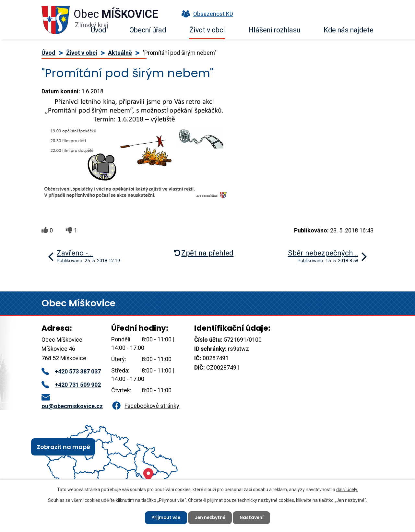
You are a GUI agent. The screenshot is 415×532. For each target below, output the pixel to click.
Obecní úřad (148, 30)
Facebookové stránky (145, 406)
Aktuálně (120, 53)
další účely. (347, 489)
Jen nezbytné (210, 517)
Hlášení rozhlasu (274, 30)
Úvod (98, 30)
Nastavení (253, 517)
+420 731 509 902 (71, 385)
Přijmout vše (165, 517)
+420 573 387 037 (71, 371)
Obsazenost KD (206, 14)
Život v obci (207, 30)
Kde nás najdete (349, 30)
